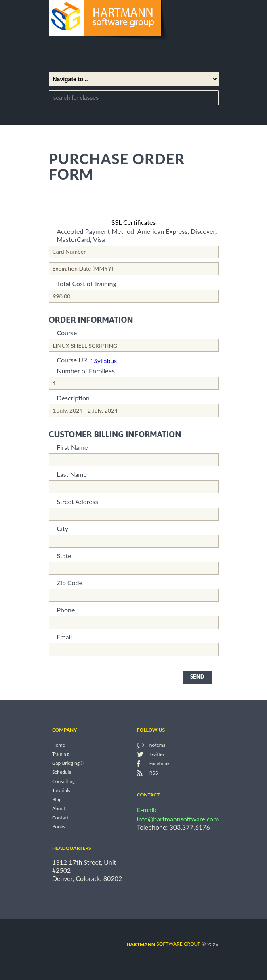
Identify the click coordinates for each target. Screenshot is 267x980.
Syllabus (105, 361)
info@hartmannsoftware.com (178, 819)
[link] (134, 204)
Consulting (63, 781)
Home (59, 745)
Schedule (62, 772)
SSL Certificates (134, 222)
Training (60, 754)
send (197, 677)
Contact (61, 818)
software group (163, 944)
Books (59, 827)
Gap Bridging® (68, 763)
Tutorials (61, 791)
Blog (57, 799)
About (59, 809)
